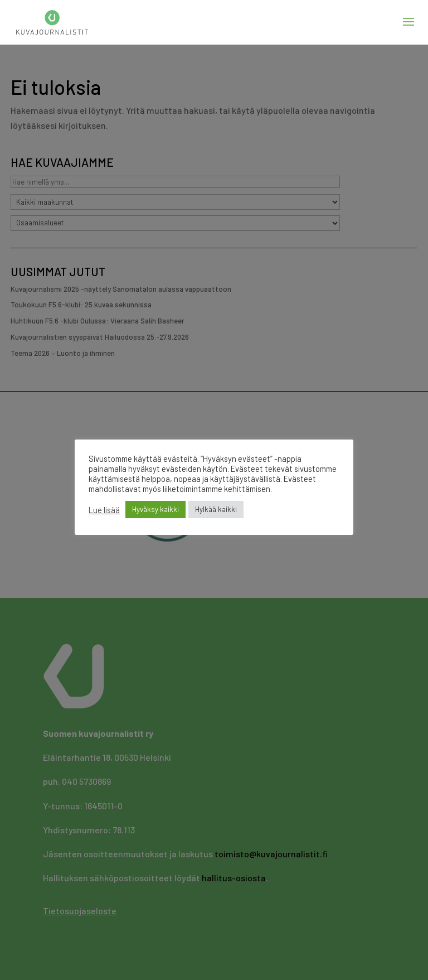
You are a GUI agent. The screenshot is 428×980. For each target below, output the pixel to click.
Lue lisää (104, 510)
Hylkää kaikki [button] (216, 509)
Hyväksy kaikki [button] (155, 509)
